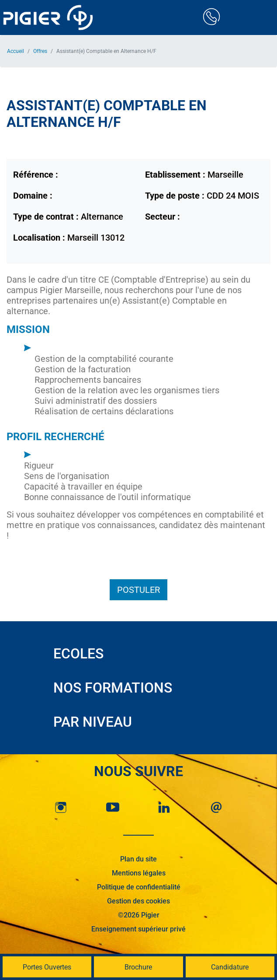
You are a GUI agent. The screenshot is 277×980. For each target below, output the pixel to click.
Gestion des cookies (138, 901)
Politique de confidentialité (139, 887)
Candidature (230, 967)
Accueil (16, 51)
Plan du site (138, 859)
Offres (40, 51)
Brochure (138, 967)
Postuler (138, 590)
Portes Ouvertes (47, 967)
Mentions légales (139, 873)
